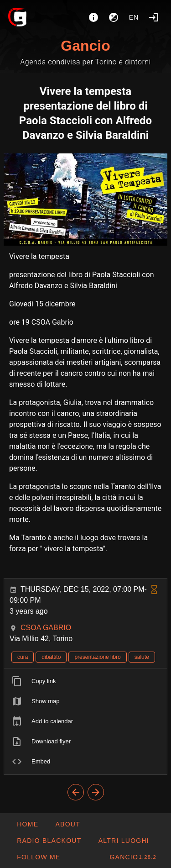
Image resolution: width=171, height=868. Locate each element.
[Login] (154, 17)
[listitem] (85, 681)
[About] (93, 17)
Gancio (85, 46)
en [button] (134, 17)
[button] (123, 841)
